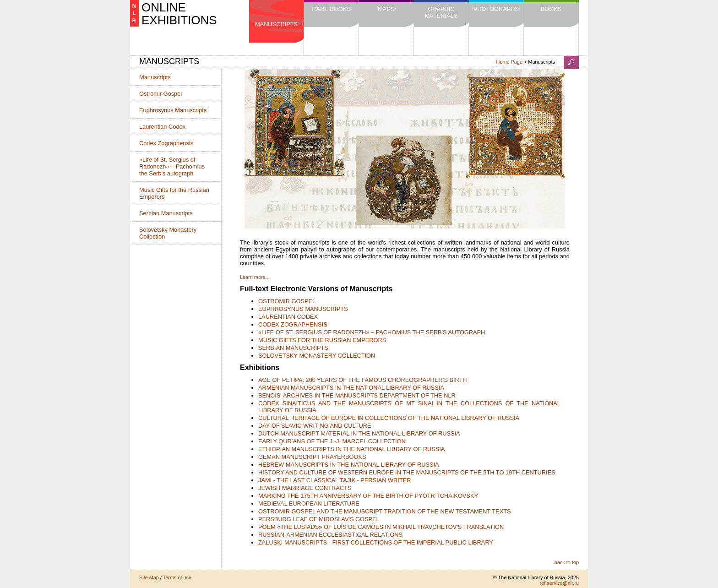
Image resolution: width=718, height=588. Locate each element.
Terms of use (177, 577)
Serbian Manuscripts (166, 213)
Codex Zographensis (166, 143)
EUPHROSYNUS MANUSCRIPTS (303, 309)
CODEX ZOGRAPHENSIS (293, 324)
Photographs (496, 9)
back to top (567, 562)
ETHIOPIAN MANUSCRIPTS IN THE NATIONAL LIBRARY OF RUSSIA (351, 449)
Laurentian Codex (162, 127)
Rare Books (331, 9)
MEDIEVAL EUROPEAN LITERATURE (309, 504)
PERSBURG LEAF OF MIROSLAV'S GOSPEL (319, 519)
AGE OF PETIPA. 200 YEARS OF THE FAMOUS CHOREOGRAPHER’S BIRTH (363, 380)
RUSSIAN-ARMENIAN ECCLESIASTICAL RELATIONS (330, 535)
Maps (386, 9)
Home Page (509, 62)
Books (551, 9)
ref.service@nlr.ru (559, 583)
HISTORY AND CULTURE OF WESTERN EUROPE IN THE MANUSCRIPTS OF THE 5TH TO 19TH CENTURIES (407, 472)
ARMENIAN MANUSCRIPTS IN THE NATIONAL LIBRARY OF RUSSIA (351, 388)
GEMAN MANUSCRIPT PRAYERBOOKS (312, 457)
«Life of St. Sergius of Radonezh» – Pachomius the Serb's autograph (172, 166)
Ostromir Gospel (160, 94)
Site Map (149, 577)
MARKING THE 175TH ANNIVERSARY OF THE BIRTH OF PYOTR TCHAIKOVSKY (368, 496)
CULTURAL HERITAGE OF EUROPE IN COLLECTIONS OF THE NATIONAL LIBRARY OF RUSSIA (389, 418)
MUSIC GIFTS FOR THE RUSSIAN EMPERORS (322, 340)
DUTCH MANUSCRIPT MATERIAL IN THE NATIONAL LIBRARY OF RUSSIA (359, 433)
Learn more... (255, 277)
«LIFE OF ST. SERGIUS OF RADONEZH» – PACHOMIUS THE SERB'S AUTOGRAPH (372, 332)
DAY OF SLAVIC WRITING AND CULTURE (315, 426)
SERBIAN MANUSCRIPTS (293, 348)
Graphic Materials (441, 12)
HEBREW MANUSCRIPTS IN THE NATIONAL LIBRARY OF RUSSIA (349, 465)
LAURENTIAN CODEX (288, 317)
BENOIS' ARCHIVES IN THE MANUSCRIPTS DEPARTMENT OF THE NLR (357, 395)
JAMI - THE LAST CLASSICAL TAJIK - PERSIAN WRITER (335, 480)
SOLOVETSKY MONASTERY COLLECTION (317, 356)
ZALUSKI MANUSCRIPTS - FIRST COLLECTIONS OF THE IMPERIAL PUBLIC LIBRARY (376, 542)
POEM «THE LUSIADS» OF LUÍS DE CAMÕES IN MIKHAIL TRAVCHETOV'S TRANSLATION (381, 527)
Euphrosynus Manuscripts (173, 110)
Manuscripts (276, 24)
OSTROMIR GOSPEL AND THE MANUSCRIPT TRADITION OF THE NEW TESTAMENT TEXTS (385, 511)
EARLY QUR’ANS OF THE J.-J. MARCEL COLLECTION (332, 441)
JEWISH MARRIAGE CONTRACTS (305, 488)
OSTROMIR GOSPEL (287, 301)
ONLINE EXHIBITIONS (179, 14)
